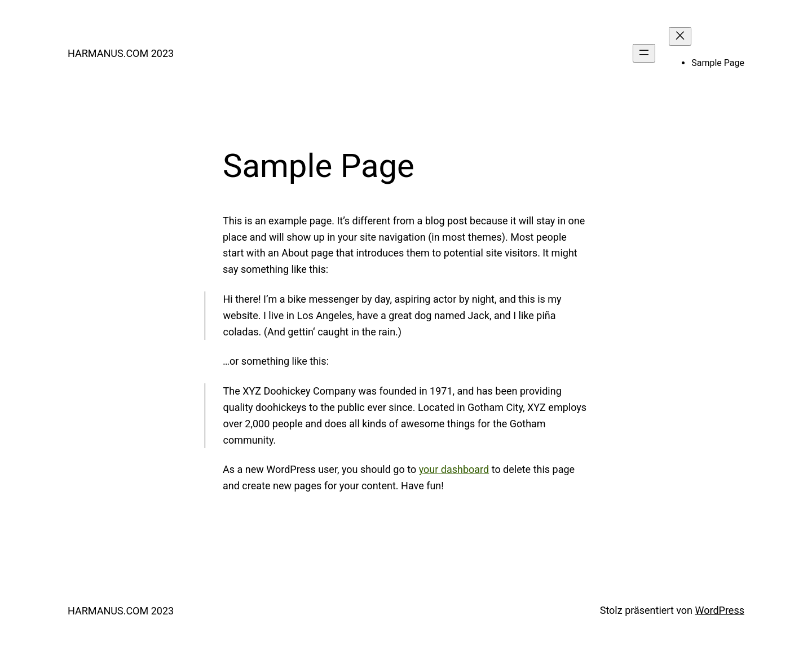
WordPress (720, 610)
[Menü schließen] (680, 36)
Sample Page (718, 63)
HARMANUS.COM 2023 (121, 53)
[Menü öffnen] (644, 53)
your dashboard (454, 469)
